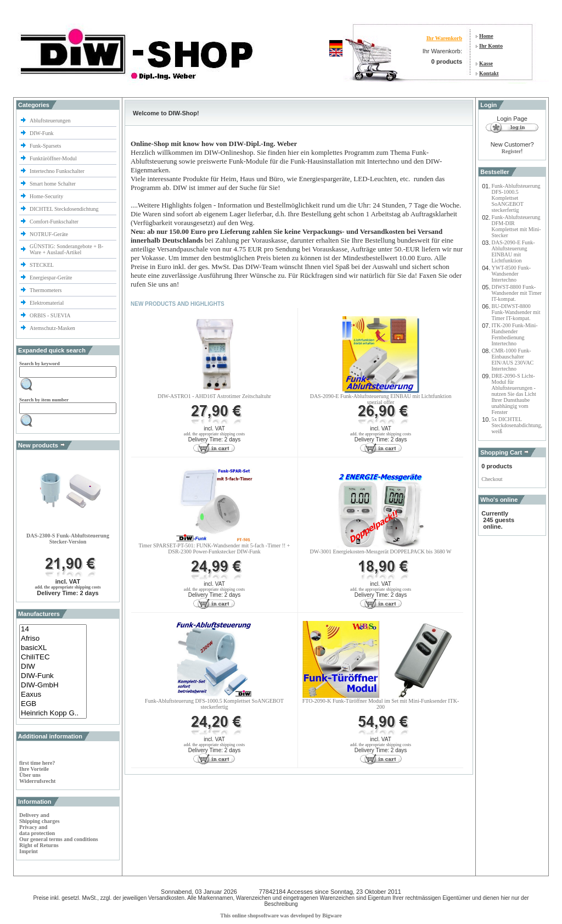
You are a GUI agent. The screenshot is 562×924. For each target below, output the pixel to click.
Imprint (29, 851)
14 (53, 629)
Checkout (492, 479)
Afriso (53, 639)
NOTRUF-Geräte (49, 234)
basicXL (53, 648)
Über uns (30, 775)
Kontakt (489, 73)
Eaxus (53, 695)
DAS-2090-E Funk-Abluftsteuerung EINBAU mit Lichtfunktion (513, 251)
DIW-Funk (42, 133)
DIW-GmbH (53, 685)
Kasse (486, 63)
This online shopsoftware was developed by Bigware (281, 915)
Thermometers (46, 290)
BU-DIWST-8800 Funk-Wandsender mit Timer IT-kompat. (516, 312)
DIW (53, 667)
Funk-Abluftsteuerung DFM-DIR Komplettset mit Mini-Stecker (516, 226)
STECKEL (42, 265)
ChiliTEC (53, 657)
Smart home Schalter (53, 184)
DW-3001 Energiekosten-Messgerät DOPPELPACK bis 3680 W (381, 551)
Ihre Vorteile (34, 769)
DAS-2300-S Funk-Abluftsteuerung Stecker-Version (68, 539)
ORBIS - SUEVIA (50, 315)
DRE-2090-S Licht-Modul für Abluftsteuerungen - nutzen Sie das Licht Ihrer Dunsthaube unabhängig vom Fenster (514, 394)
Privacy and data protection (37, 830)
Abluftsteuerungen (51, 121)
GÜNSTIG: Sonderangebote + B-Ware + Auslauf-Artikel (66, 249)
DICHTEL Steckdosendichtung (64, 209)
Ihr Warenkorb (444, 38)
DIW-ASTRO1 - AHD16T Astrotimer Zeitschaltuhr (214, 396)
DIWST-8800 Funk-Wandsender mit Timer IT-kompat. (517, 293)
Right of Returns (39, 845)
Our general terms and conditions (59, 839)
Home (486, 36)
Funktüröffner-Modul (53, 158)
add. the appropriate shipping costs (68, 587)
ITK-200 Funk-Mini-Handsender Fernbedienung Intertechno (515, 334)
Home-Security (47, 196)
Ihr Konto (491, 46)
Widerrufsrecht (37, 781)
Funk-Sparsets (46, 146)
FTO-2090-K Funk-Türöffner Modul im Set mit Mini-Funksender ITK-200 (381, 704)
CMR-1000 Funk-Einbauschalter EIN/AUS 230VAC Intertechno (513, 360)
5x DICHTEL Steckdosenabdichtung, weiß (517, 425)
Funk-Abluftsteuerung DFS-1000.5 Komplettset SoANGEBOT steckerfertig (214, 704)
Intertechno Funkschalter (58, 171)
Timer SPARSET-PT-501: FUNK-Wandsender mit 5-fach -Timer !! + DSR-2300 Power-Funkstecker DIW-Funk (214, 548)
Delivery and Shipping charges (40, 818)
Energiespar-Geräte (51, 278)
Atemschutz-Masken (52, 328)
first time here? (37, 763)
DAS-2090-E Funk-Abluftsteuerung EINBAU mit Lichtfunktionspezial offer (381, 399)
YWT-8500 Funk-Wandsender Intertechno (512, 274)
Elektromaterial (47, 303)
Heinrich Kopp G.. (53, 713)
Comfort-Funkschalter (55, 222)
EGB (53, 704)
